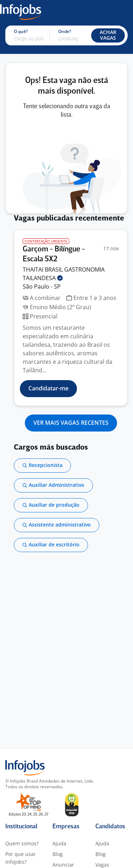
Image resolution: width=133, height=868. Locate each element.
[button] (108, 35)
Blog (58, 854)
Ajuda (59, 843)
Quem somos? (22, 843)
